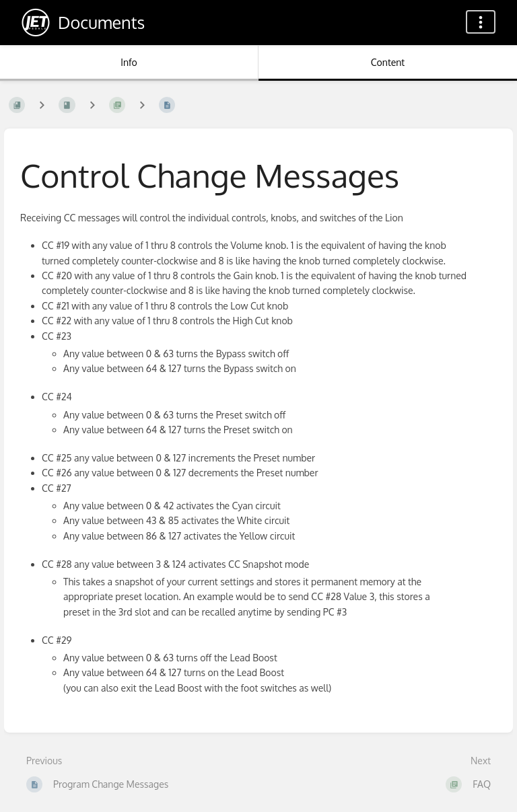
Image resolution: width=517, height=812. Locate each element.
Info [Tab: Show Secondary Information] (129, 62)
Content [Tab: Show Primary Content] (388, 62)
